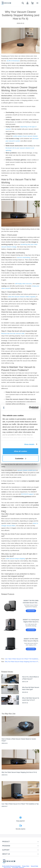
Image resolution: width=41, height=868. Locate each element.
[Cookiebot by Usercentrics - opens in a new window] (29, 408)
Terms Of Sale (34, 866)
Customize (21, 458)
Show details (29, 444)
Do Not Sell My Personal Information (11, 866)
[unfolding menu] (38, 842)
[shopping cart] (32, 3)
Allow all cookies (21, 451)
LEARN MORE (31, 611)
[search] (23, 3)
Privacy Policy (26, 866)
